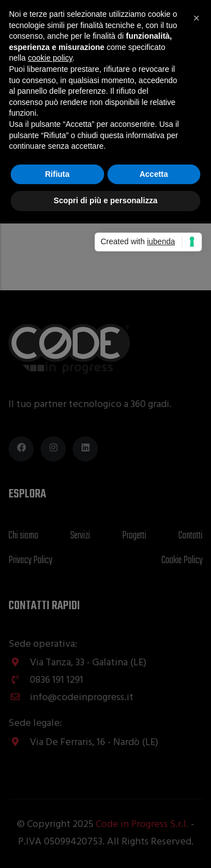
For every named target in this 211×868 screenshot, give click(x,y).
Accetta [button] (154, 174)
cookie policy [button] (50, 58)
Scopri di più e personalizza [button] (105, 200)
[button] (196, 18)
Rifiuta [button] (57, 174)
